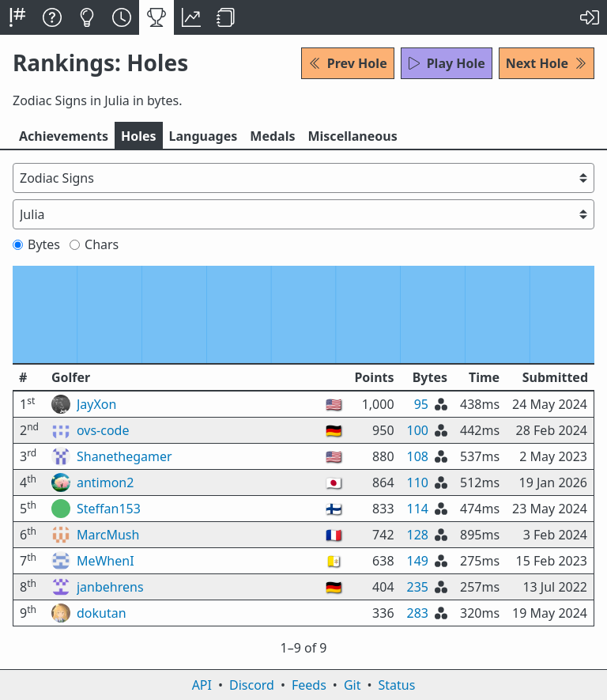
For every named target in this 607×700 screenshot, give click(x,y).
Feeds (309, 685)
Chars (94, 244)
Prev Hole (348, 63)
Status (396, 685)
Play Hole (447, 63)
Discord (252, 685)
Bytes (36, 244)
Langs (204, 136)
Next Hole (547, 63)
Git (353, 685)
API (202, 685)
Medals (272, 136)
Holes (139, 136)
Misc (352, 136)
